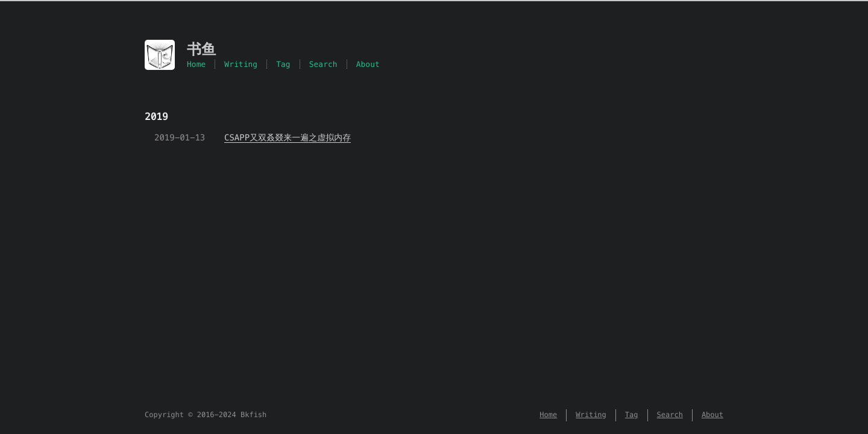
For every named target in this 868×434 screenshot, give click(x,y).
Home (196, 64)
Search (323, 64)
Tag (283, 64)
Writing (241, 64)
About (368, 64)
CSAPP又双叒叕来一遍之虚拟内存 (288, 137)
